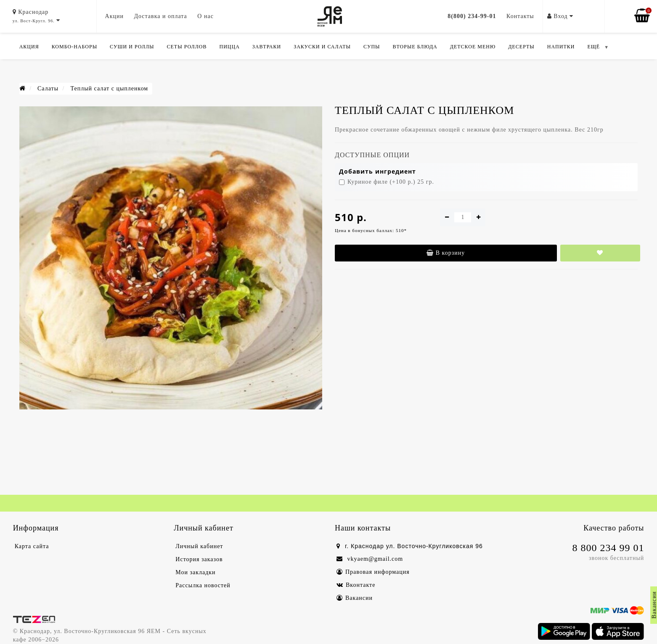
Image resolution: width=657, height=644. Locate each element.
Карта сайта (32, 546)
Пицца (230, 47)
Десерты (521, 47)
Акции (114, 16)
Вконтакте (356, 585)
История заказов (199, 559)
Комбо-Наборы (74, 47)
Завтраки (267, 47)
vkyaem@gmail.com (370, 559)
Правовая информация (373, 572)
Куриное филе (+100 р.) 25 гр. (387, 182)
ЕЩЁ (593, 47)
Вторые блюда (415, 47)
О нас (205, 16)
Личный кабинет (199, 546)
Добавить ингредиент (378, 171)
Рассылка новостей (203, 585)
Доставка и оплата (160, 16)
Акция (29, 47)
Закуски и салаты (322, 47)
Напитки (561, 47)
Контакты (520, 16)
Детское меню (473, 47)
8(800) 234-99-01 (472, 16)
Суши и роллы (132, 47)
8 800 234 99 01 (608, 548)
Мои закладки (195, 572)
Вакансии (355, 598)
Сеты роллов (187, 47)
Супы (372, 47)
